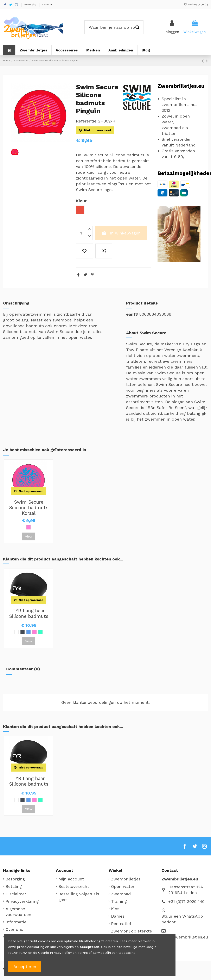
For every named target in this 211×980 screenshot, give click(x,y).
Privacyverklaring (22, 901)
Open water (123, 886)
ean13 (132, 314)
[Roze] (28, 527)
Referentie (86, 121)
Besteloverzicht (74, 886)
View (29, 536)
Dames (118, 916)
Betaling (14, 886)
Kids (115, 909)
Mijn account (71, 879)
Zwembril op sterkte (132, 931)
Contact (47, 5)
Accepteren (25, 967)
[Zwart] (23, 632)
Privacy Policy (61, 953)
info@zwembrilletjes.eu (185, 937)
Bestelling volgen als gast (79, 897)
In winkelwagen (121, 233)
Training (119, 901)
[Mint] (40, 632)
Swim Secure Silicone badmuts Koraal (29, 508)
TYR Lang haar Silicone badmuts (29, 613)
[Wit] (17, 632)
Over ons (14, 929)
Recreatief (121, 924)
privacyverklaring (31, 947)
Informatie (16, 922)
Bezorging (31, 5)
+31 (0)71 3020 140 (186, 902)
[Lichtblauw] (28, 632)
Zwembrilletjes (126, 879)
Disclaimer (16, 894)
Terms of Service (91, 953)
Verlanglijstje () (196, 5)
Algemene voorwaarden (18, 912)
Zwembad (121, 894)
